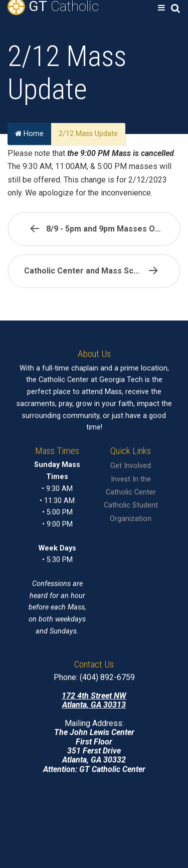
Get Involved (131, 466)
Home (29, 134)
